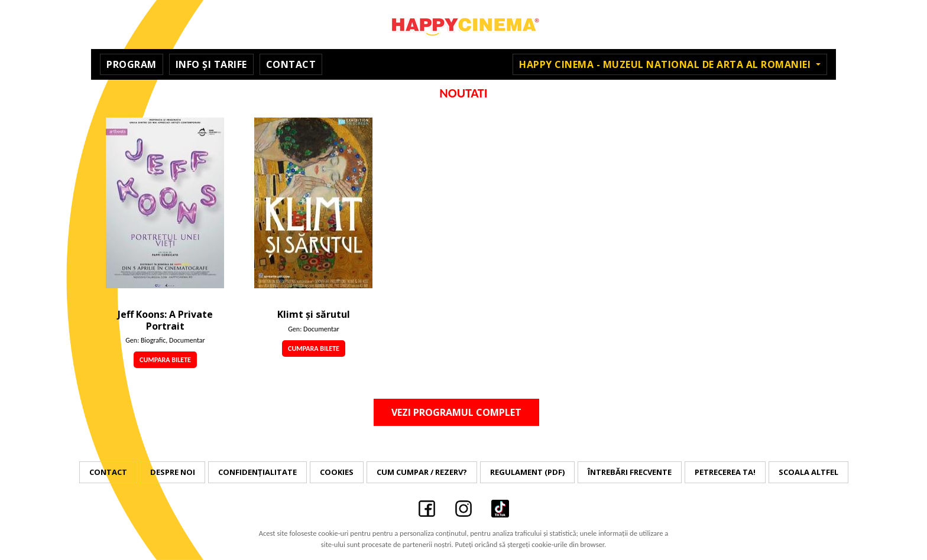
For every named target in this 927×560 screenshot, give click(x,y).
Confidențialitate (257, 472)
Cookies (337, 472)
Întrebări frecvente (630, 472)
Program (132, 64)
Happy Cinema (463, 25)
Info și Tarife (211, 64)
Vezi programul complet (456, 412)
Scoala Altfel (808, 472)
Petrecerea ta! (725, 472)
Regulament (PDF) (527, 472)
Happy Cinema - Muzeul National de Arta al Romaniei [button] (666, 64)
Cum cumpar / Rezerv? (422, 472)
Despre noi (173, 472)
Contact (291, 64)
